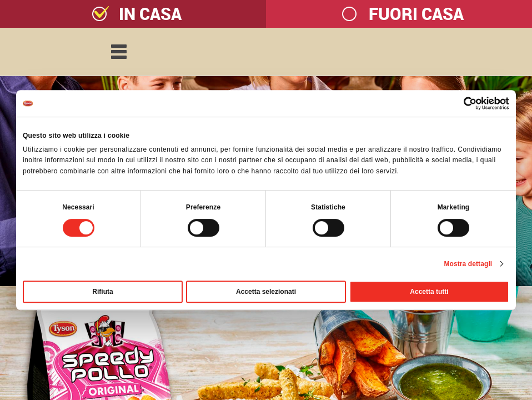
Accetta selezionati (266, 292)
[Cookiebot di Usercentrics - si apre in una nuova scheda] (461, 103)
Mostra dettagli (468, 264)
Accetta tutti (429, 292)
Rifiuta (102, 292)
